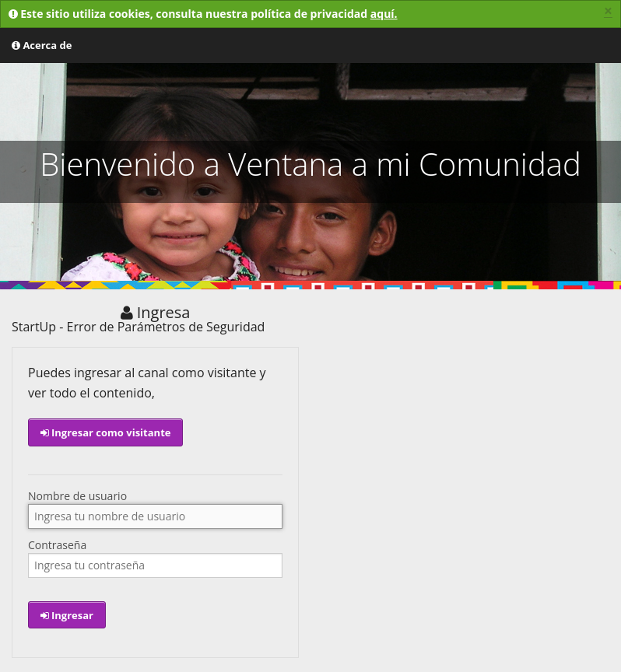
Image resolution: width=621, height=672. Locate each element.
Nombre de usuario (77, 496)
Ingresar (67, 615)
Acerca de (42, 45)
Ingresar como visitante (106, 432)
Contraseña (57, 545)
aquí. (384, 14)
